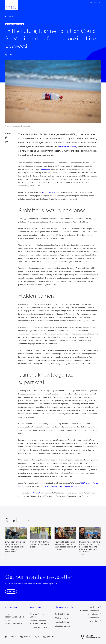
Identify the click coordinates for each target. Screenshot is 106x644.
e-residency (94, 607)
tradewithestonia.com (90, 611)
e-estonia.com (93, 614)
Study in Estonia (62, 614)
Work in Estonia (61, 618)
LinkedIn (25, 637)
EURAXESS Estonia (38, 627)
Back (9, 17)
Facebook (11, 637)
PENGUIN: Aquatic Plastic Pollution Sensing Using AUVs (64, 486)
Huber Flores (45, 169)
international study (68, 147)
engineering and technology (15, 24)
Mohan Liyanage (48, 192)
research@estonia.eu (14, 617)
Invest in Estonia (62, 622)
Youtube (49, 637)
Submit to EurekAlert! (15, 623)
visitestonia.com (92, 618)
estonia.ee (95, 621)
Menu (96, 3)
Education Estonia (62, 626)
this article (36, 493)
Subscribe (11, 591)
